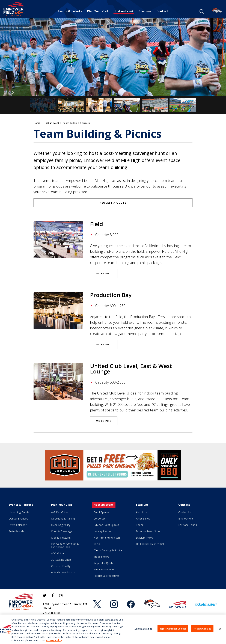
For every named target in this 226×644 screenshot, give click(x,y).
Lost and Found (188, 525)
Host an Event (124, 11)
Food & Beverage (62, 531)
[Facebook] (53, 595)
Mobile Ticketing (61, 538)
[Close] (220, 629)
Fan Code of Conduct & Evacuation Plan (65, 545)
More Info (104, 273)
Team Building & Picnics (108, 550)
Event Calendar (18, 525)
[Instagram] (61, 595)
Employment (186, 519)
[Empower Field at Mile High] (14, 9)
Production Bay (111, 295)
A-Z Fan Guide (60, 512)
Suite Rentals (17, 531)
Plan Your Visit (98, 11)
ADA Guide (58, 553)
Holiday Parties (102, 531)
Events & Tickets (70, 11)
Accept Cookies (202, 628)
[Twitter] (44, 595)
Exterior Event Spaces (106, 525)
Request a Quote (113, 203)
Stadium (145, 11)
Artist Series (143, 519)
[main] (113, 230)
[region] (113, 629)
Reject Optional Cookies (173, 628)
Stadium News (144, 538)
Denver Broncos (18, 519)
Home (37, 123)
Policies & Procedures (106, 576)
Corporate (100, 519)
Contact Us (185, 512)
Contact (162, 11)
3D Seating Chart (61, 560)
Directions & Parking (63, 519)
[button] (201, 11)
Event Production (104, 569)
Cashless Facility (61, 566)
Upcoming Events (19, 512)
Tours (139, 525)
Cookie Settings (143, 628)
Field (96, 224)
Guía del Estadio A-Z (63, 572)
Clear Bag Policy (61, 525)
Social (97, 544)
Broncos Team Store (148, 531)
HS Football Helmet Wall (150, 544)
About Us (141, 512)
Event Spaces (101, 512)
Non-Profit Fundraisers (107, 538)
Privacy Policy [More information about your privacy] (54, 640)
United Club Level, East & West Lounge (131, 369)
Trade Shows (101, 557)
